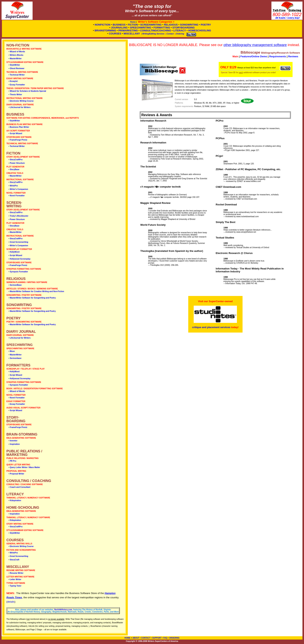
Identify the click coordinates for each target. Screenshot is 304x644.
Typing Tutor (16, 586)
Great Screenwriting (19, 242)
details (11, 602)
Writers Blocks (16, 55)
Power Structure (17, 163)
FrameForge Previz (18, 140)
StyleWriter (15, 65)
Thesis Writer (16, 95)
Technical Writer (17, 75)
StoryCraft (14, 560)
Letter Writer (15, 579)
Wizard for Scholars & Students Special (28, 91)
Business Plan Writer (19, 127)
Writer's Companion (19, 189)
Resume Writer (16, 573)
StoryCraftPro (16, 160)
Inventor (13, 441)
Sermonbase (16, 358)
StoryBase (14, 169)
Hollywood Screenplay (20, 259)
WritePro (14, 186)
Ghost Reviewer (17, 68)
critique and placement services (211, 327)
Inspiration (15, 444)
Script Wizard (16, 133)
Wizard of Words (17, 52)
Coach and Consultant (20, 487)
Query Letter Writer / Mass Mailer (25, 467)
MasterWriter (16, 59)
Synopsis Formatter (19, 272)
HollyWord (15, 252)
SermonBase (16, 285)
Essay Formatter (17, 85)
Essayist (14, 81)
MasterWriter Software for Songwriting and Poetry (33, 298)
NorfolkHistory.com (63, 610)
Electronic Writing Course (22, 101)
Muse (12, 351)
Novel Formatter (17, 196)
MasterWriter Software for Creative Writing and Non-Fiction (37, 291)
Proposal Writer (17, 474)
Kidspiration (15, 500)
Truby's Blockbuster (19, 216)
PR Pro (13, 461)
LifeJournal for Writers (20, 107)
